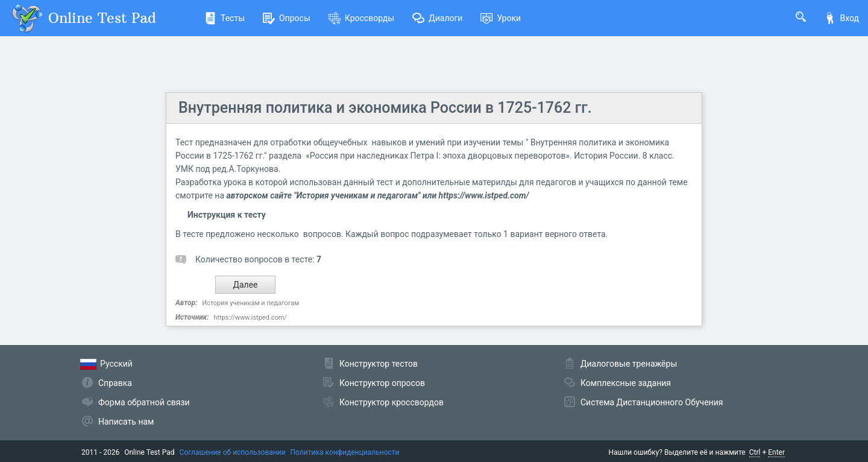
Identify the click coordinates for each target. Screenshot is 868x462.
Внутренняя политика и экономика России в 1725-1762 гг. (385, 108)
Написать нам (126, 422)
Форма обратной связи (144, 402)
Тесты (225, 18)
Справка (115, 383)
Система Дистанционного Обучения (652, 402)
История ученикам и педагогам (250, 303)
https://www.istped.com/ (250, 318)
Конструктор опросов (382, 383)
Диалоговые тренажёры (629, 364)
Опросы (287, 18)
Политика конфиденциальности (345, 452)
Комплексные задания (626, 383)
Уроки (501, 18)
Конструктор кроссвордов (392, 402)
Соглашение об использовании (233, 452)
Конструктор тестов (379, 364)
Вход (841, 18)
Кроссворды (361, 18)
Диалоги (437, 18)
